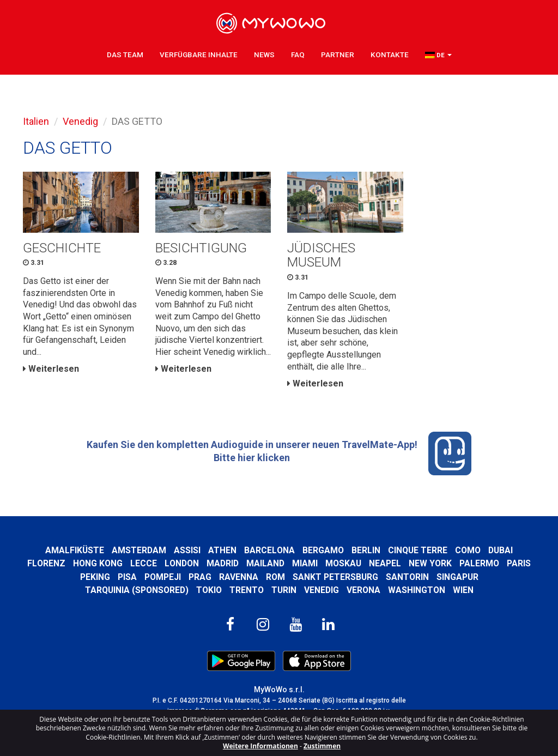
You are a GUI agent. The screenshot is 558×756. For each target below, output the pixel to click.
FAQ (298, 55)
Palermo (479, 563)
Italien (36, 121)
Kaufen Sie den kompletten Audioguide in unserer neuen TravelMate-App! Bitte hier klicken (279, 453)
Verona (363, 590)
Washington (417, 590)
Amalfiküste (75, 550)
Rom (275, 577)
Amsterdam (139, 550)
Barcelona (269, 550)
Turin (284, 590)
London (182, 563)
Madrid (223, 563)
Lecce (144, 563)
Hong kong (98, 563)
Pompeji (163, 577)
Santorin (407, 577)
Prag (200, 577)
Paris (519, 563)
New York (430, 563)
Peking (95, 577)
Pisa (127, 577)
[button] (438, 55)
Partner (338, 55)
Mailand (265, 563)
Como (468, 550)
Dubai (501, 550)
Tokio (209, 590)
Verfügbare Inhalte (199, 55)
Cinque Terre (418, 550)
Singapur (457, 577)
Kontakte (390, 55)
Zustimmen (322, 746)
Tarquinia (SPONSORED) (137, 590)
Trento (247, 590)
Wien (463, 590)
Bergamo (323, 550)
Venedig (80, 121)
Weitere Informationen (260, 746)
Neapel (385, 563)
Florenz (46, 563)
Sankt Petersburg (335, 577)
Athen (222, 550)
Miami (305, 563)
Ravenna (239, 577)
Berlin (366, 550)
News (264, 55)
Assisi (187, 550)
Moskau (343, 563)
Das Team (125, 55)
